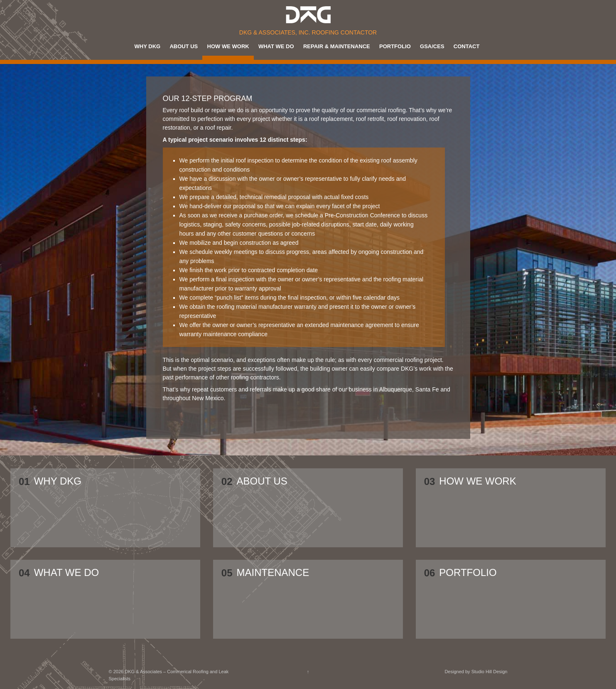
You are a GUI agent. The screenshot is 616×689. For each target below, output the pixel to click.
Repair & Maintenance (337, 46)
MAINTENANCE (273, 573)
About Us (184, 46)
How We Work (228, 46)
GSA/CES (432, 46)
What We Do (276, 46)
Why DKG (148, 46)
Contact (467, 46)
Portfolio (395, 46)
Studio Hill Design (490, 672)
